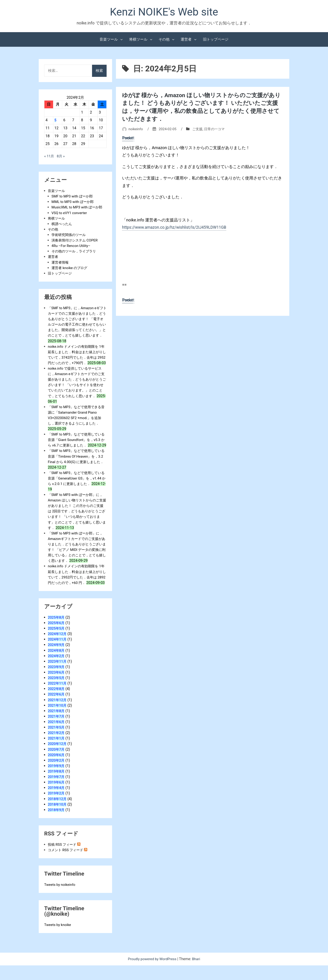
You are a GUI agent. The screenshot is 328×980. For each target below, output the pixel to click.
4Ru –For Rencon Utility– (72, 246)
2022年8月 (57, 704)
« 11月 (49, 157)
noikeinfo (136, 129)
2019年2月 (57, 808)
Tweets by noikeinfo (60, 899)
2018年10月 (58, 819)
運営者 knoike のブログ (70, 268)
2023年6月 (57, 688)
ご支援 (199, 129)
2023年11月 (58, 677)
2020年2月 (57, 775)
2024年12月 (58, 649)
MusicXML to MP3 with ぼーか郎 (78, 208)
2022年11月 (58, 699)
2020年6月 (57, 770)
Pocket (128, 138)
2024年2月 (57, 671)
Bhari (197, 974)
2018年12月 (58, 813)
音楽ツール (109, 40)
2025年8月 (57, 633)
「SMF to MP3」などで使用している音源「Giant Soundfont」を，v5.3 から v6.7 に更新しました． (77, 445)
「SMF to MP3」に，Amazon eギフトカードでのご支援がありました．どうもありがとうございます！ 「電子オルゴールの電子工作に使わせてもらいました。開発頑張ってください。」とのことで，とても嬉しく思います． (77, 325)
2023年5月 (57, 693)
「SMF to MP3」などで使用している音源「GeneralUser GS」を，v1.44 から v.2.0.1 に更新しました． (77, 489)
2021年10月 (58, 720)
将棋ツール (138, 40)
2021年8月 (57, 726)
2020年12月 (58, 759)
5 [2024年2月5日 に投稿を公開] (55, 121)
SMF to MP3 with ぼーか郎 (73, 197)
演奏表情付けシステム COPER (76, 241)
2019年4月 (57, 802)
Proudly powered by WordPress (152, 974)
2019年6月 (57, 797)
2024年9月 (57, 660)
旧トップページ (216, 40)
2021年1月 (57, 753)
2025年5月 (57, 644)
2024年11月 (58, 655)
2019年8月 (57, 786)
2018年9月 (57, 824)
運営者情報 (61, 263)
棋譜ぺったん (62, 224)
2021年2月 (57, 748)
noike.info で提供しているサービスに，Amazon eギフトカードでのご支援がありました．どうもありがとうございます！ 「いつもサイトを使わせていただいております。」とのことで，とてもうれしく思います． (77, 390)
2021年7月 (57, 731)
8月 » (61, 157)
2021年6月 (57, 737)
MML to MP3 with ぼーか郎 (74, 202)
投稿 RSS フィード (63, 859)
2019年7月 (57, 792)
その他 (164, 40)
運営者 (186, 40)
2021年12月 (58, 715)
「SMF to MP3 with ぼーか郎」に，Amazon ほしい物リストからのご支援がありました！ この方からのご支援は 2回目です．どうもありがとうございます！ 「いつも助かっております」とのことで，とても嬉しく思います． (77, 522)
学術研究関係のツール (70, 235)
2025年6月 (57, 638)
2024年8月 (57, 666)
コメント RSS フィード (67, 865)
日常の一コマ (217, 129)
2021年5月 (57, 742)
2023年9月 (57, 682)
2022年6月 (57, 709)
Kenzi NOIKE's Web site (164, 12)
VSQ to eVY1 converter (70, 213)
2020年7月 (57, 764)
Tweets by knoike (58, 939)
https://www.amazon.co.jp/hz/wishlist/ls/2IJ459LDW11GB (176, 227)
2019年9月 (57, 781)
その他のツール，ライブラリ (75, 252)
